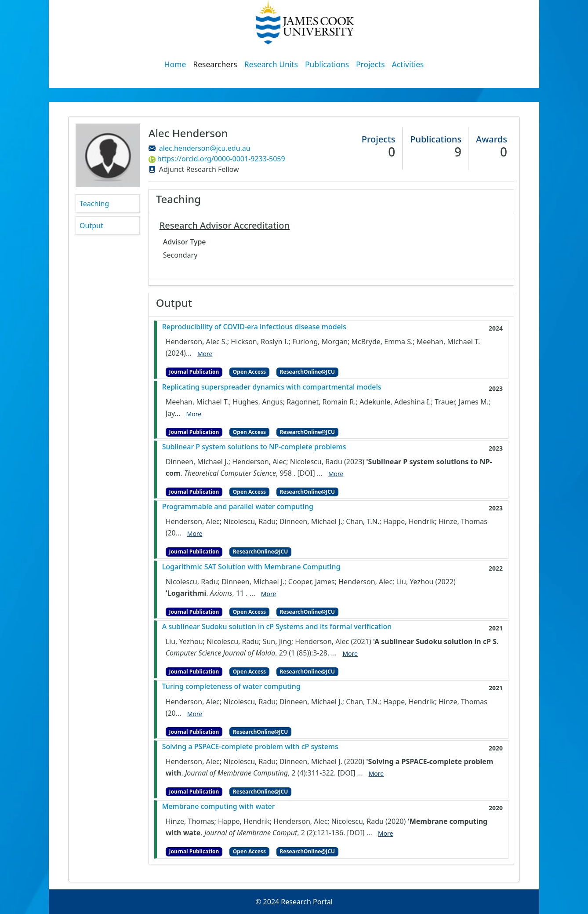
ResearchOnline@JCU (307, 372)
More (205, 354)
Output (91, 226)
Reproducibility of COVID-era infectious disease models (254, 327)
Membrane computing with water (219, 807)
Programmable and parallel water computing (238, 507)
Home (175, 64)
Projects (370, 64)
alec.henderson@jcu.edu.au (205, 148)
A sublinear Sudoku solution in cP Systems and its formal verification (277, 627)
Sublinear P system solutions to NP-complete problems (254, 447)
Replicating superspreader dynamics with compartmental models (272, 387)
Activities (408, 64)
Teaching (94, 204)
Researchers (215, 64)
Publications (327, 64)
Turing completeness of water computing (231, 686)
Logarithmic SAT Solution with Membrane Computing (251, 567)
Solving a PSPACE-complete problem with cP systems (250, 747)
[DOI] (306, 473)
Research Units (271, 64)
